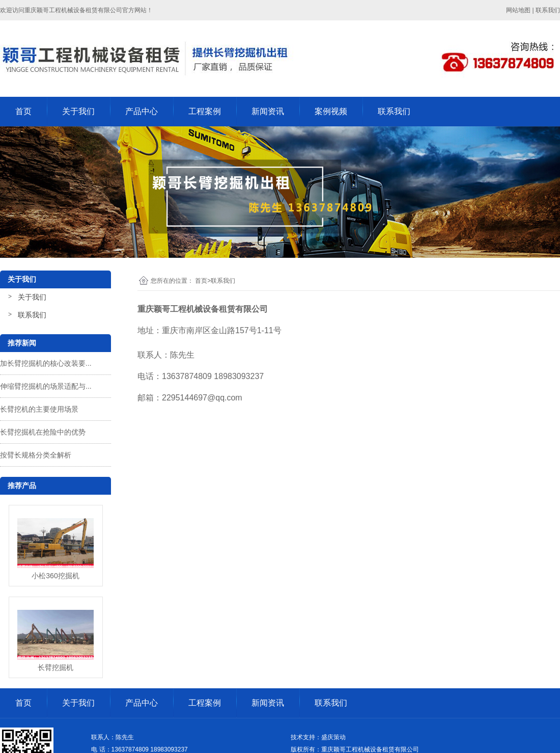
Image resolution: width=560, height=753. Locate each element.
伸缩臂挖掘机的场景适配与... (46, 386)
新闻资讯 (268, 111)
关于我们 (78, 111)
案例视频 (331, 111)
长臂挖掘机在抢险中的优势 (43, 432)
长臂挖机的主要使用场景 (39, 409)
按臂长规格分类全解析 (36, 455)
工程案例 (205, 111)
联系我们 (394, 111)
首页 (23, 111)
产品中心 (142, 111)
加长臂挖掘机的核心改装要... (46, 363)
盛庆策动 (333, 737)
